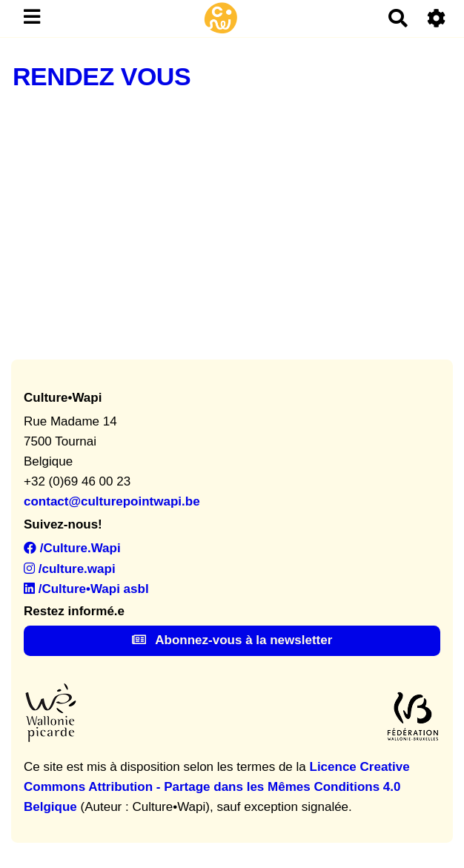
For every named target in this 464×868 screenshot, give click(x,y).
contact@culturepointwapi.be (112, 501)
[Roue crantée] (437, 18)
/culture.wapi (70, 569)
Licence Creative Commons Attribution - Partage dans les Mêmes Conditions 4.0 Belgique (217, 787)
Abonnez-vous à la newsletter (232, 640)
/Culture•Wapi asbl (86, 589)
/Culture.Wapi (72, 548)
